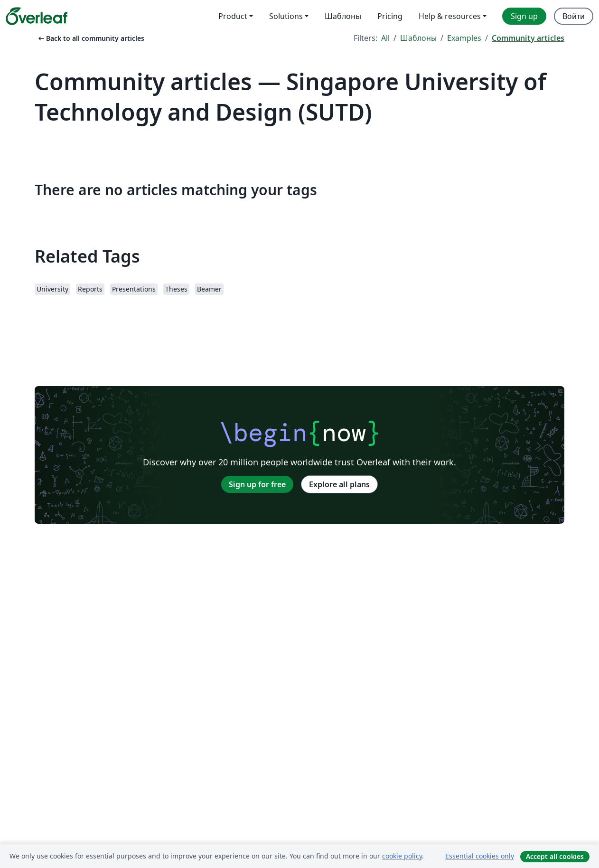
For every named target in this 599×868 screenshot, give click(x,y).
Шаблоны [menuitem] (343, 16)
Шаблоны (418, 38)
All (385, 38)
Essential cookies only (480, 856)
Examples (464, 38)
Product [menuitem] (233, 16)
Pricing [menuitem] (390, 16)
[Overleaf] (37, 16)
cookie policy (402, 856)
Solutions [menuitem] (286, 16)
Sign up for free (257, 484)
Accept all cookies (555, 856)
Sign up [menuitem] (524, 16)
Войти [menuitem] (574, 16)
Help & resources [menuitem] (450, 16)
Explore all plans (339, 484)
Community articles (528, 38)
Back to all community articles (90, 38)
